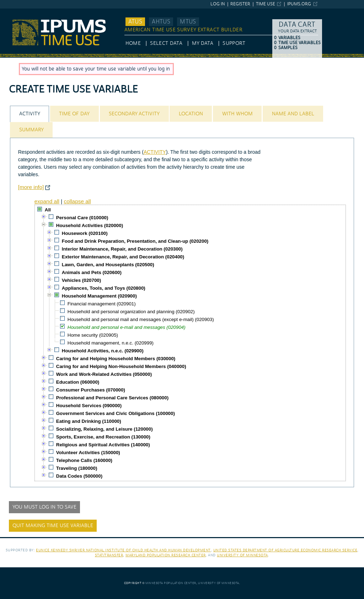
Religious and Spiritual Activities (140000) (103, 445)
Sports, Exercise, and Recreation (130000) (103, 437)
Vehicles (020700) (81, 280)
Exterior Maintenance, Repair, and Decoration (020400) (123, 257)
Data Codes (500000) (79, 476)
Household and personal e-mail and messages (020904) (127, 327)
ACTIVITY (155, 152)
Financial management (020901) (102, 304)
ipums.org (299, 4)
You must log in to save (44, 507)
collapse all (77, 201)
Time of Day (74, 114)
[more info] (31, 187)
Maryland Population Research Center (166, 555)
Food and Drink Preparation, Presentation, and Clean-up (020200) (135, 241)
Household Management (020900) (99, 296)
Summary (31, 130)
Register (240, 4)
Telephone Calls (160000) (84, 460)
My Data (203, 43)
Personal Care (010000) (82, 218)
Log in (218, 4)
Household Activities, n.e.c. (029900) (103, 351)
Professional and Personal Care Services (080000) (112, 398)
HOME (133, 43)
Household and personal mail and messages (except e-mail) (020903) (141, 319)
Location (191, 114)
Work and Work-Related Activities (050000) (104, 374)
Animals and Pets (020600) (92, 272)
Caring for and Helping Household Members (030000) (116, 359)
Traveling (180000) (77, 468)
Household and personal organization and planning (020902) (131, 312)
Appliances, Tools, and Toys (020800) (104, 288)
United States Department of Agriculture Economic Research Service (285, 550)
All (48, 210)
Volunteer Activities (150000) (88, 453)
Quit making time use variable (53, 526)
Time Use (266, 4)
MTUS (188, 22)
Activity (30, 114)
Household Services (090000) (89, 406)
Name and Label (293, 114)
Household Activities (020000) (90, 225)
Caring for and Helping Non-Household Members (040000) (121, 366)
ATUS (135, 22)
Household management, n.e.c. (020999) (111, 343)
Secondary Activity (134, 114)
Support (234, 43)
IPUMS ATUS (14, 12)
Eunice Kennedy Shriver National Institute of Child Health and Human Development (123, 550)
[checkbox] (40, 209)
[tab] (30, 114)
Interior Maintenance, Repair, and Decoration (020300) (122, 249)
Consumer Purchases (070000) (91, 390)
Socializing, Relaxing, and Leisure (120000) (105, 429)
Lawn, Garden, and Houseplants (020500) (108, 265)
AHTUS (161, 22)
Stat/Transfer (109, 555)
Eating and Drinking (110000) (89, 421)
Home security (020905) (93, 335)
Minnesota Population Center (171, 583)
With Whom (237, 114)
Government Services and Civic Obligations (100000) (116, 413)
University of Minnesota (242, 555)
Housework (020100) (85, 233)
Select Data (166, 43)
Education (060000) (78, 382)
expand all (47, 201)
